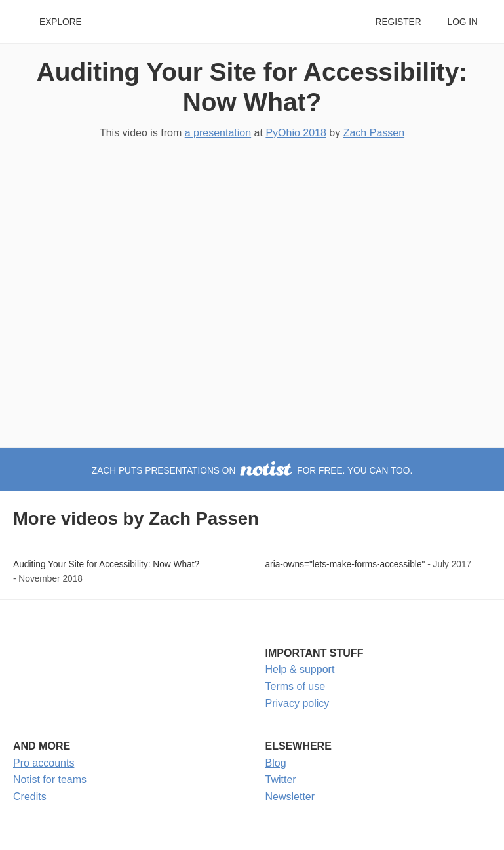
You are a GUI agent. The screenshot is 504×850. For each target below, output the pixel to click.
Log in (463, 22)
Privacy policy (298, 703)
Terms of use (296, 686)
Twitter (281, 779)
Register (398, 22)
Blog (276, 763)
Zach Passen (374, 133)
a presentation (218, 133)
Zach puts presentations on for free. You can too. (252, 471)
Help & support (300, 669)
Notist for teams (50, 779)
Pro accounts (44, 763)
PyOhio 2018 (296, 133)
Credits (30, 797)
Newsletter (290, 797)
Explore (61, 22)
